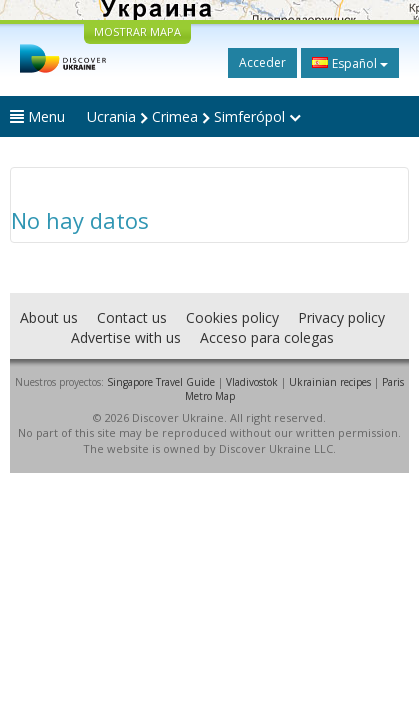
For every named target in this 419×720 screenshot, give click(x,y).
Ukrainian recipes (330, 382)
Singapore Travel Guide (161, 382)
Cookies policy (232, 317)
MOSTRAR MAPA (137, 31)
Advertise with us (126, 337)
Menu (37, 116)
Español (350, 63)
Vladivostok (252, 382)
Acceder (262, 62)
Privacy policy (341, 317)
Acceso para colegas (267, 337)
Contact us (132, 317)
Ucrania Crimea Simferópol (194, 116)
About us (49, 317)
